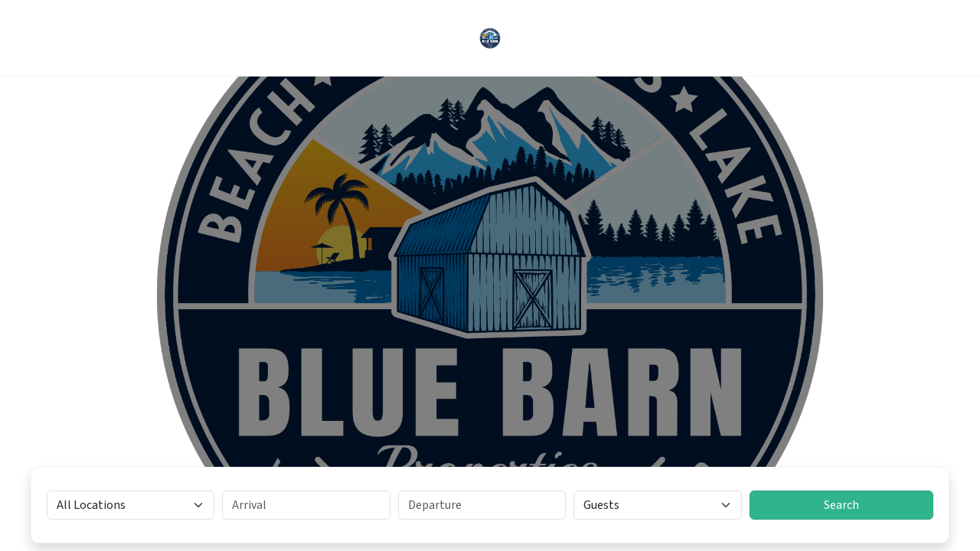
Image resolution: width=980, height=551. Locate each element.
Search (841, 505)
